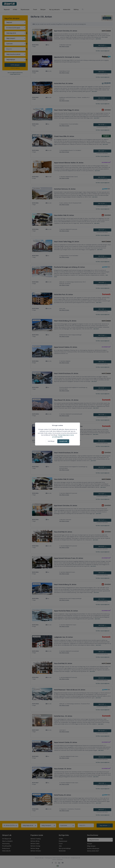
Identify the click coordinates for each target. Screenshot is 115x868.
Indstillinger (51, 441)
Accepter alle (63, 441)
